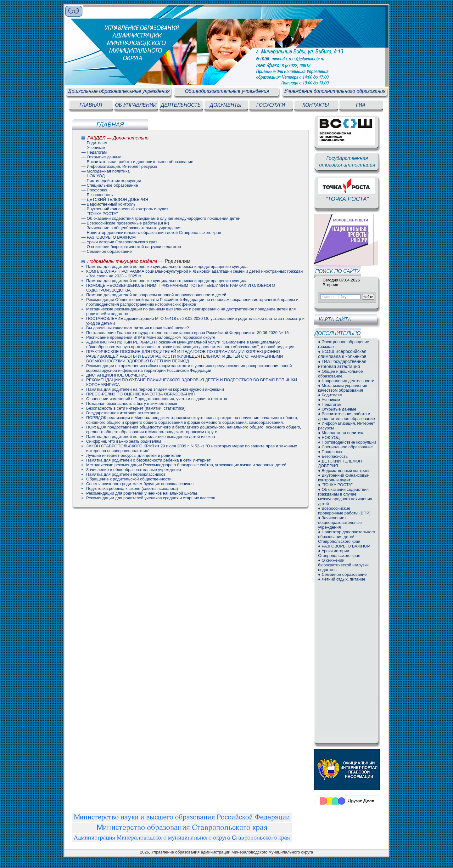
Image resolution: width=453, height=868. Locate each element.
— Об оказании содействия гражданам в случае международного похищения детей (161, 218)
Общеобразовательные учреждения (227, 91)
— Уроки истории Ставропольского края (120, 242)
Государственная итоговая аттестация (123, 413)
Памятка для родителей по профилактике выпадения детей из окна (151, 437)
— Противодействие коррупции (111, 181)
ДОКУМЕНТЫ (226, 105)
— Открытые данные (101, 157)
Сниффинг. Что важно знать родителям (124, 441)
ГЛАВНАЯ (91, 105)
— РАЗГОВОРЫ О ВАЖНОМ (109, 237)
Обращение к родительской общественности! (129, 479)
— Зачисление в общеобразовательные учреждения (131, 228)
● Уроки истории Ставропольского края (339, 553)
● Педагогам (330, 404)
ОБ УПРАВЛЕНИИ (136, 105)
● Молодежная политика (341, 433)
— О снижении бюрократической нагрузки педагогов (131, 247)
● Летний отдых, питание (342, 579)
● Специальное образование (345, 447)
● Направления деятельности (346, 381)
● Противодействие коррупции (347, 442)
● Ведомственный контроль (344, 471)
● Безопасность (333, 456)
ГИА (361, 105)
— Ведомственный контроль (109, 204)
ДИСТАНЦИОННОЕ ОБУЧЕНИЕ (117, 375)
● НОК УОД (329, 437)
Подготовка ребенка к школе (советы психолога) (132, 488)
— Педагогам (94, 152)
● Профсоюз (330, 452)
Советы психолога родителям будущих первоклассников (140, 484)
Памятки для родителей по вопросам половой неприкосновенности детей (156, 295)
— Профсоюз (94, 190)
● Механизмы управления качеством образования (343, 388)
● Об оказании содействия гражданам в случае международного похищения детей (345, 496)
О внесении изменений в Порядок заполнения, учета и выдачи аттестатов (157, 399)
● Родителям (330, 395)
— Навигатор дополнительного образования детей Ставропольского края (151, 233)
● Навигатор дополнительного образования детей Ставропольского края (347, 537)
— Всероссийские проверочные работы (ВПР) (125, 223)
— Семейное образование (107, 251)
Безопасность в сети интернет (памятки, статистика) (136, 408)
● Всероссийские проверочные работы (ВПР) (344, 511)
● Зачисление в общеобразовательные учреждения (340, 522)
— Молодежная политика (106, 171)
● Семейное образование (342, 574)
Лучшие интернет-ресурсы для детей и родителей (134, 455)
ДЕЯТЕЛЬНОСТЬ (181, 105)
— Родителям (95, 143)
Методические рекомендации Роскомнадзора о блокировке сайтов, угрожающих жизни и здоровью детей (186, 465)
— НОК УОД (93, 176)
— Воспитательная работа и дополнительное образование (137, 162)
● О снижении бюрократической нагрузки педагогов (343, 565)
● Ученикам (329, 400)
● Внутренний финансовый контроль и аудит (344, 478)
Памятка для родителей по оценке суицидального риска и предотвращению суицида (167, 267)
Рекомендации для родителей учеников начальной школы (142, 493)
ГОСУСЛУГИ (271, 105)
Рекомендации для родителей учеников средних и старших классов (151, 498)
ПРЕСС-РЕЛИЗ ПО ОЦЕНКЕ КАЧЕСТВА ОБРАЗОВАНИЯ (140, 394)
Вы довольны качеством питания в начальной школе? (138, 328)
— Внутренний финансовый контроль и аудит (125, 209)
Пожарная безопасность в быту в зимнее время (132, 403)
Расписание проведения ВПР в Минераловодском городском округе (151, 337)
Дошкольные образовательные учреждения (119, 91)
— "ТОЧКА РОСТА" (100, 214)
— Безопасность (97, 195)
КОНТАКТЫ (316, 105)
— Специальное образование (110, 185)
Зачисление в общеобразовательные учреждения (134, 470)
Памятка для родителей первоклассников (126, 474)
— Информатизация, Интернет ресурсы (119, 166)
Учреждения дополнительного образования (335, 91)
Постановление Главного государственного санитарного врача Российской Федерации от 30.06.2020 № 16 (187, 333)
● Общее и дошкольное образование (341, 374)
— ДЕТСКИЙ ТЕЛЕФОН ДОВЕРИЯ (115, 199)
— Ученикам (93, 148)
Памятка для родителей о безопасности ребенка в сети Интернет (148, 460)
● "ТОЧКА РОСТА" (335, 485)
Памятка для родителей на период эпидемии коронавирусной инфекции (155, 389)
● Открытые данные (337, 409)
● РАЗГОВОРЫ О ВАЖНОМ (344, 546)
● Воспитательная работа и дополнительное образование (347, 416)
